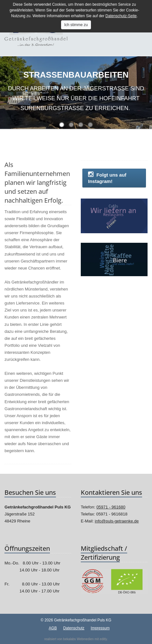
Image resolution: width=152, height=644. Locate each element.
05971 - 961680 (111, 507)
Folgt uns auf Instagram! (107, 178)
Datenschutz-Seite (121, 16)
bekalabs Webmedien (79, 639)
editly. (104, 639)
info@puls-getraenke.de (117, 521)
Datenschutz (74, 628)
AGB (53, 628)
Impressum (100, 628)
